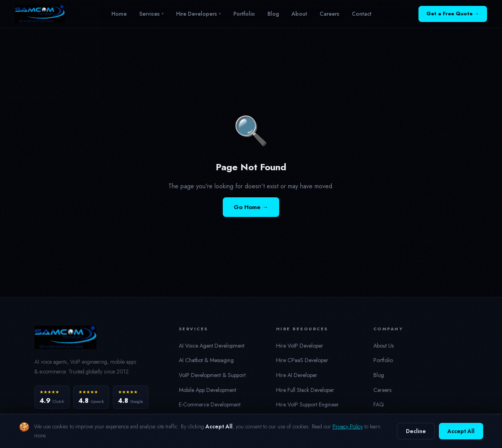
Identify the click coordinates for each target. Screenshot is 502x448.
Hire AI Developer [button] (297, 375)
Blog (273, 14)
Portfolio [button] (383, 360)
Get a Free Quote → (453, 14)
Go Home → (251, 207)
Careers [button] (382, 390)
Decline (416, 431)
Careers (329, 14)
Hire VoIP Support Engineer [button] (307, 404)
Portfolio (244, 14)
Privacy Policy (348, 426)
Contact (362, 14)
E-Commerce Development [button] (210, 404)
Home (119, 14)
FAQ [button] (379, 404)
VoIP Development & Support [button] (212, 375)
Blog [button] (379, 375)
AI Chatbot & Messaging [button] (206, 360)
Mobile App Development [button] (207, 390)
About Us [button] (384, 346)
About (299, 14)
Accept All (461, 431)
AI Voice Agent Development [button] (212, 346)
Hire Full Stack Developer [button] (305, 390)
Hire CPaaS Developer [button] (302, 360)
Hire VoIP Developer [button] (300, 346)
